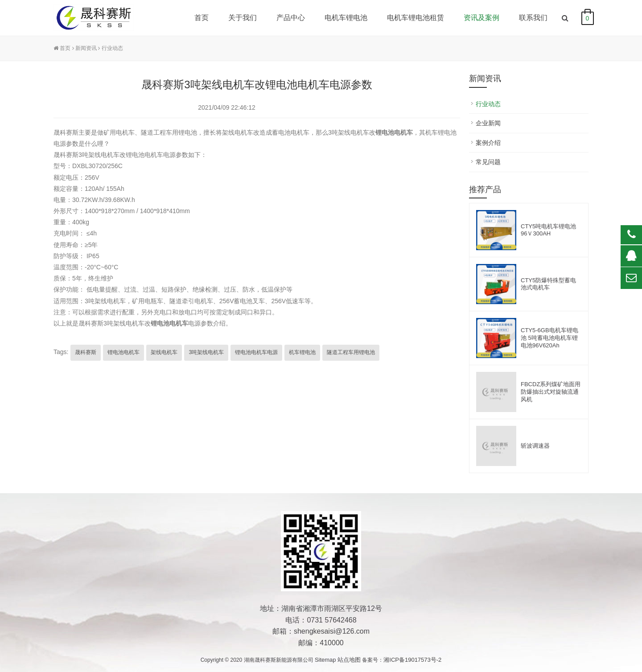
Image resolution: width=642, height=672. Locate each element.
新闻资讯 (86, 48)
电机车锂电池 (346, 18)
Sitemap (325, 660)
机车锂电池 (302, 352)
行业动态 (112, 48)
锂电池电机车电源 (256, 352)
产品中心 (291, 18)
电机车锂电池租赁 (416, 18)
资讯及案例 (481, 18)
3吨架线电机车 (206, 352)
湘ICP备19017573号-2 (412, 660)
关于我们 (243, 18)
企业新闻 (488, 123)
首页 (202, 18)
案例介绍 (488, 143)
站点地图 (349, 660)
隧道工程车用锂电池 (351, 352)
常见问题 (488, 162)
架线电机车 (164, 352)
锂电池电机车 (169, 323)
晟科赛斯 (86, 352)
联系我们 (533, 18)
